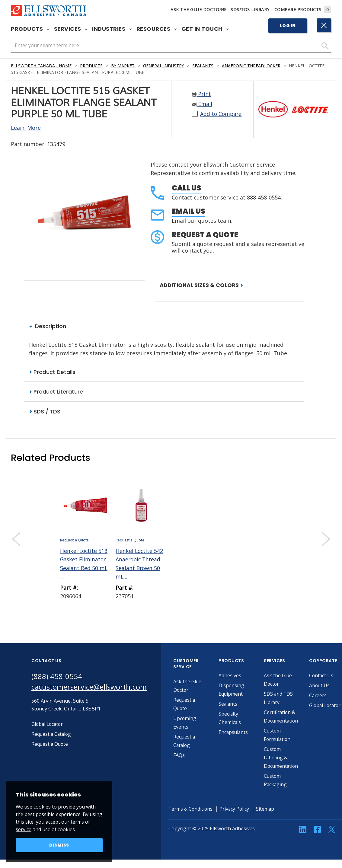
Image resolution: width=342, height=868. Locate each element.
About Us (321, 685)
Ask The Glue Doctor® (198, 10)
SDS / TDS (45, 412)
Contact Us (322, 675)
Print (201, 94)
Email (202, 104)
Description (48, 326)
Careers (319, 695)
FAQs (180, 755)
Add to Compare (221, 114)
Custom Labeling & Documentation (282, 758)
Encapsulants (235, 732)
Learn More (26, 128)
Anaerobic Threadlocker (254, 66)
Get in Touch (205, 29)
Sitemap (268, 809)
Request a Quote (205, 235)
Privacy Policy (236, 809)
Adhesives (231, 675)
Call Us (186, 188)
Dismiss (59, 845)
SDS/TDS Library (250, 10)
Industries (112, 29)
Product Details (52, 372)
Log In (288, 26)
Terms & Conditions (192, 809)
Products (30, 29)
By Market (124, 66)
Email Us (189, 211)
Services (71, 29)
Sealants (205, 66)
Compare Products (303, 10)
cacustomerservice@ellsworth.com (89, 687)
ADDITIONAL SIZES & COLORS (201, 285)
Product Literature (56, 392)
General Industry (165, 66)
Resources (157, 29)
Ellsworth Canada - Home (41, 66)
